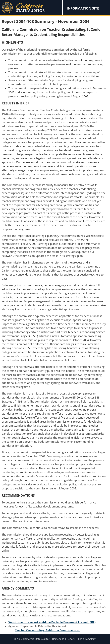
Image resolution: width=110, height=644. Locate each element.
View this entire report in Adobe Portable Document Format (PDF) (52, 622)
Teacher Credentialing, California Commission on (48, 630)
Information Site (83, 8)
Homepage (58, 639)
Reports (71, 639)
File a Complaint (87, 639)
